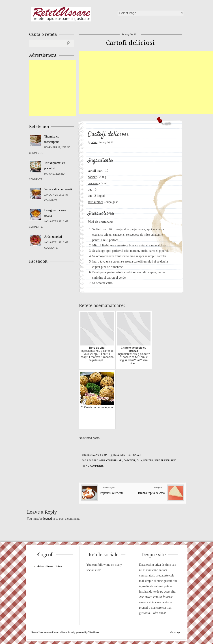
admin (94, 142)
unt (90, 196)
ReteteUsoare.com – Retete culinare (61, 14)
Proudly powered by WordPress (83, 632)
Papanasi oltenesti (112, 493)
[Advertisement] (146, 83)
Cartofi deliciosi (130, 43)
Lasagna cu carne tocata (55, 213)
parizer (92, 177)
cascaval (93, 183)
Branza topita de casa (151, 493)
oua (90, 190)
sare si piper (95, 202)
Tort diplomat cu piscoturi (55, 166)
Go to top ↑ (176, 632)
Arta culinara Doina (50, 566)
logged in (49, 519)
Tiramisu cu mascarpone (52, 139)
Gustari (136, 455)
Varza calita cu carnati (58, 189)
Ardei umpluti (53, 237)
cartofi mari (95, 171)
